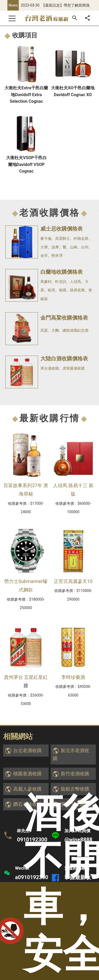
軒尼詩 (61, 282)
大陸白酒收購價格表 (64, 359)
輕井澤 (57, 256)
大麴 (55, 330)
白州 (85, 247)
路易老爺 (77, 290)
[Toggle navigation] (12, 18)
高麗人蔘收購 (27, 789)
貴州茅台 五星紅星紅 (26, 677)
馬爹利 (46, 282)
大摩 (44, 247)
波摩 (55, 247)
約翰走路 (81, 238)
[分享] (87, 18)
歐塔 (51, 290)
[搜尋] (75, 18)
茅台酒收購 (50, 368)
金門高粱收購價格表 (64, 318)
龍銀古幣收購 (75, 789)
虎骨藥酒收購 (74, 368)
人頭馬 (76, 282)
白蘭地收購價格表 (62, 272)
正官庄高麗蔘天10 (73, 581)
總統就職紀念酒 (76, 330)
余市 (44, 256)
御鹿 (63, 290)
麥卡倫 (46, 238)
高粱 (44, 330)
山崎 (74, 247)
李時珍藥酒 (73, 677)
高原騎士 (63, 238)
